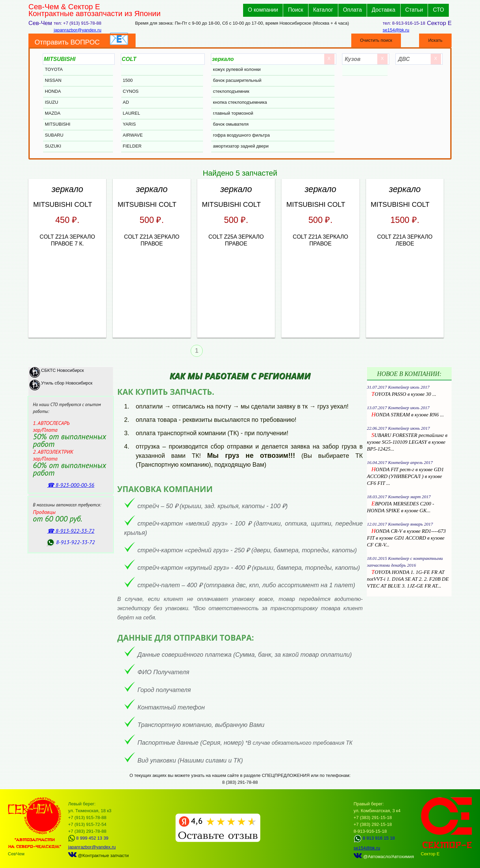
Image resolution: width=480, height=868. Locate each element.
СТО (438, 10)
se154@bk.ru (396, 30)
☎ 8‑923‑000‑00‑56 (71, 485)
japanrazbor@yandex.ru (78, 30)
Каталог (323, 10)
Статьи (414, 10)
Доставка (384, 10)
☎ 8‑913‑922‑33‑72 (71, 531)
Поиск (295, 10)
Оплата (352, 10)
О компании (263, 10)
